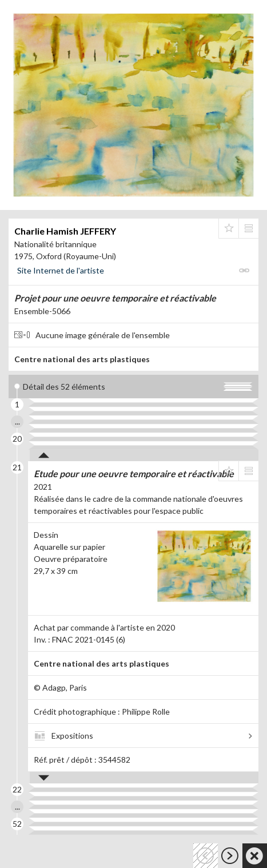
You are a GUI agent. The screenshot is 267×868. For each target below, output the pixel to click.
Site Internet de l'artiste (61, 270)
